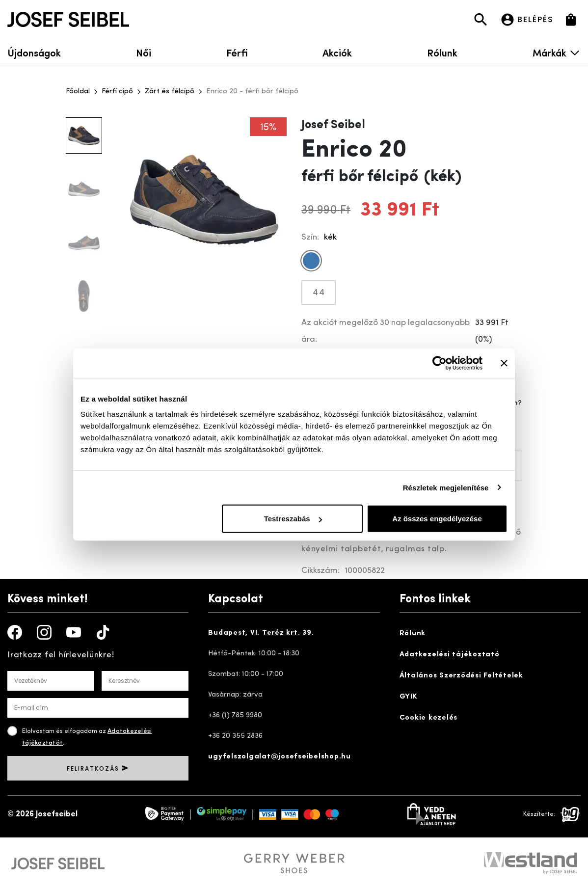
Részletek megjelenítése (446, 487)
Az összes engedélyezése (437, 519)
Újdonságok (34, 52)
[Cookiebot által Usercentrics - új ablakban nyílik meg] (440, 363)
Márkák (557, 52)
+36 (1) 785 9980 (235, 715)
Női (144, 52)
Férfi (237, 52)
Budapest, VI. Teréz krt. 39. (261, 633)
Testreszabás (293, 519)
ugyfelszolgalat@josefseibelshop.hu (280, 757)
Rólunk (442, 52)
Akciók (337, 52)
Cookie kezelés (429, 718)
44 (319, 292)
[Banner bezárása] (504, 363)
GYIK (409, 697)
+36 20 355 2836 (235, 736)
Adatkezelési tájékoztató (450, 655)
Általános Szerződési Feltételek (461, 676)
